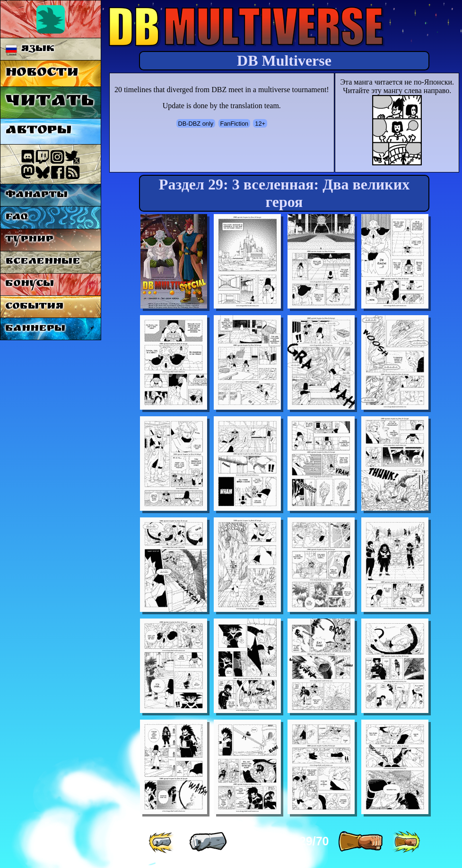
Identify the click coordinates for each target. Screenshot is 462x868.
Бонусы (30, 284)
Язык (30, 49)
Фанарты (36, 195)
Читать (49, 102)
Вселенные (43, 262)
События (34, 307)
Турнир (29, 240)
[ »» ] (406, 842)
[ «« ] (162, 842)
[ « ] (208, 842)
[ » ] (360, 842)
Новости (42, 73)
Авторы (38, 131)
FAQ (17, 218)
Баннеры (35, 329)
